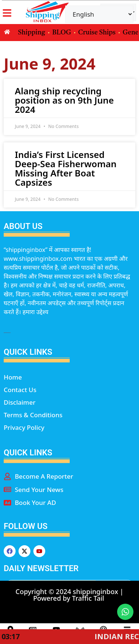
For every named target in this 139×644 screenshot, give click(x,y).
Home (13, 377)
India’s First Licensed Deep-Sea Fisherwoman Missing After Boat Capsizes (66, 168)
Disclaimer (20, 402)
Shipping (32, 33)
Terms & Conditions (33, 415)
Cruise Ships (97, 33)
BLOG (62, 33)
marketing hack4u (7, 333)
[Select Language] (99, 14)
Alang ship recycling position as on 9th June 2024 (64, 100)
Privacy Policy (24, 427)
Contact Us (20, 390)
